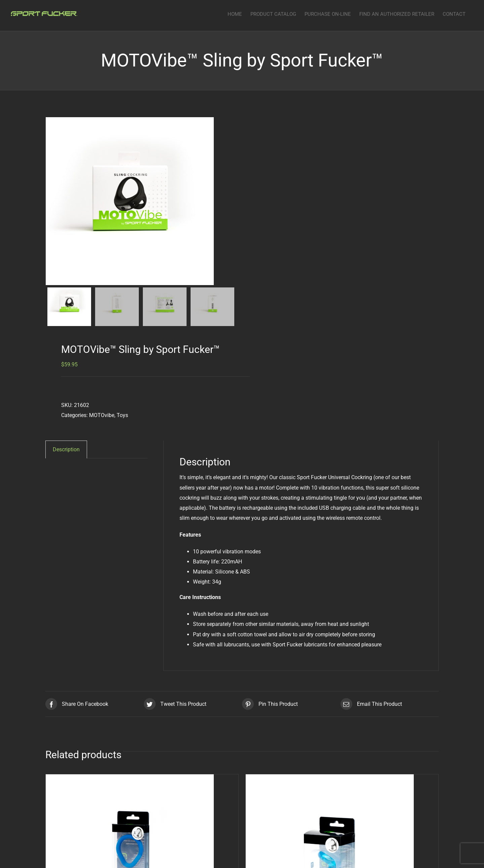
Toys (122, 415)
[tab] (66, 449)
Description (66, 449)
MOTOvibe (102, 415)
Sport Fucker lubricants (300, 645)
